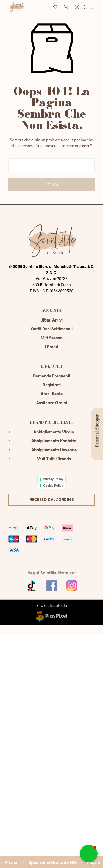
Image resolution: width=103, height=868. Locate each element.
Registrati (52, 373)
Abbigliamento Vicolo (54, 420)
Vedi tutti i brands (54, 447)
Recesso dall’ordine (52, 488)
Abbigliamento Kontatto (54, 429)
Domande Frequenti (52, 365)
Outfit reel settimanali (52, 317)
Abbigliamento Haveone (54, 438)
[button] (89, 854)
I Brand (51, 335)
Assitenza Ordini (52, 391)
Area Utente (52, 382)
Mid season (52, 326)
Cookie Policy (53, 474)
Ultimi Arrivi (51, 309)
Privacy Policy (53, 468)
